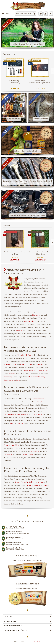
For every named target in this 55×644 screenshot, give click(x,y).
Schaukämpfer (38, 402)
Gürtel (46, 371)
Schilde (21, 424)
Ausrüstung (8, 377)
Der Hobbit (30, 482)
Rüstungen (8, 402)
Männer (39, 364)
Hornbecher (8, 454)
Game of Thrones (33, 485)
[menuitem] (6, 14)
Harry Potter (39, 482)
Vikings (46, 485)
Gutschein (19, 330)
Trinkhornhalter (28, 454)
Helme (12, 424)
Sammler (18, 402)
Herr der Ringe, (20, 482)
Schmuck (11, 374)
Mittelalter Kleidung (24, 355)
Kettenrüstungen (10, 414)
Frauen (30, 364)
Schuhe (25, 371)
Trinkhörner (35, 451)
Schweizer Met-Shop (11, 445)
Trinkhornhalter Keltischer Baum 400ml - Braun (40, 253)
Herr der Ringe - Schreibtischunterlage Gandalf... (40, 82)
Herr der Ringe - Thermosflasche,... (15, 82)
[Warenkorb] (51, 14)
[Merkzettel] (40, 14)
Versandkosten (37, 642)
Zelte (18, 380)
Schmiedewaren (10, 380)
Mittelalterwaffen (38, 399)
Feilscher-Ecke (29, 321)
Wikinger (7, 364)
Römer (14, 364)
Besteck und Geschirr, (37, 377)
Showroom (36, 315)
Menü (6, 13)
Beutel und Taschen (36, 371)
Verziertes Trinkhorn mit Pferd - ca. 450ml (15, 253)
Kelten (23, 364)
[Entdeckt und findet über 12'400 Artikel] (25, 14)
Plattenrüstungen (38, 414)
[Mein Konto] (46, 14)
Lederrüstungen (22, 414)
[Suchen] (34, 14)
